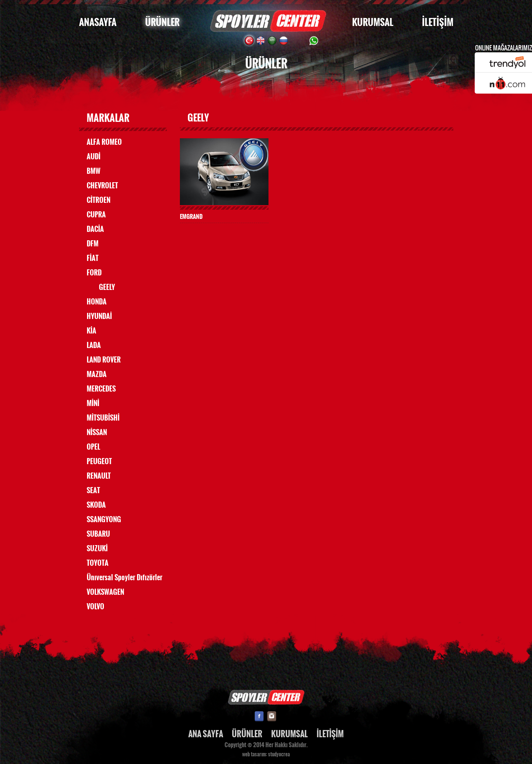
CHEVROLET (102, 186)
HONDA (97, 302)
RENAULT (99, 476)
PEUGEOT (99, 461)
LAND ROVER (104, 360)
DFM (93, 244)
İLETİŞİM (438, 22)
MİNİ (93, 403)
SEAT (93, 490)
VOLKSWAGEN (105, 592)
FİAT (93, 258)
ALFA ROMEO (104, 142)
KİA (91, 331)
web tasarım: (255, 754)
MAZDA (97, 374)
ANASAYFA (98, 22)
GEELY (107, 287)
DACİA (95, 229)
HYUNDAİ (99, 316)
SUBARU (98, 534)
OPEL (93, 447)
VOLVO (95, 607)
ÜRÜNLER (162, 22)
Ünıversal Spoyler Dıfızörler (125, 578)
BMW (94, 171)
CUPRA (96, 215)
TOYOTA (98, 563)
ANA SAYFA (206, 734)
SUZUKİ (97, 549)
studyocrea (279, 754)
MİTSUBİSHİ (103, 418)
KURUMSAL (373, 22)
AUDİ (94, 157)
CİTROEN (99, 200)
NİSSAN (97, 432)
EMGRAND (191, 216)
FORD (94, 273)
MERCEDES (101, 389)
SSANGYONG (104, 520)
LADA (94, 345)
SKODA (96, 505)
